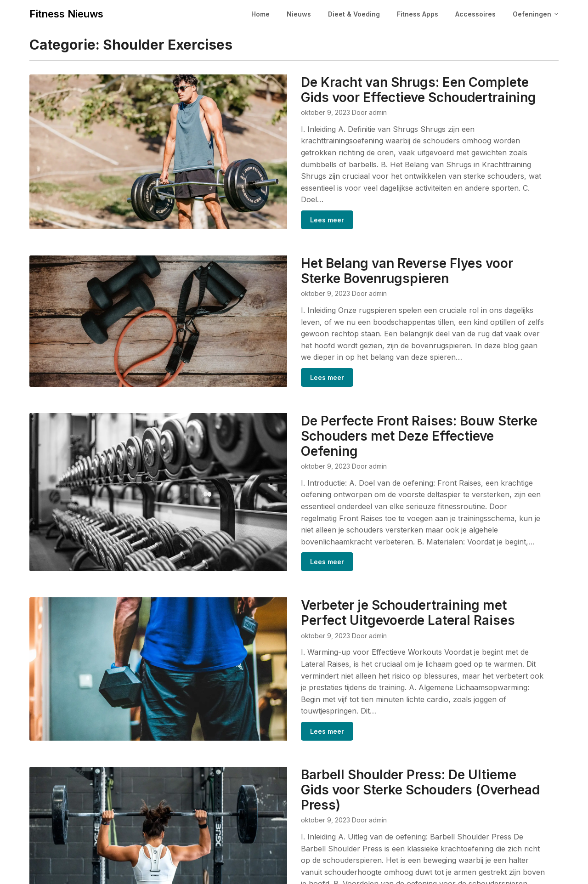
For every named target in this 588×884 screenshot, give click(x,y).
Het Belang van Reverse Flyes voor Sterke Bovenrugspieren (382, 249)
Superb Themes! (384, 871)
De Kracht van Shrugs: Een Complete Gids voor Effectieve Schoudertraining (400, 90)
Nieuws (299, 14)
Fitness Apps (418, 14)
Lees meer (281, 197)
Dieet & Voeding (354, 14)
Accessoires (475, 14)
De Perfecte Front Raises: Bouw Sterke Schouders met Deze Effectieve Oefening (382, 396)
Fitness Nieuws (66, 14)
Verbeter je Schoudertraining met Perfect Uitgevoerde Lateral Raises (382, 555)
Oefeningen (532, 14)
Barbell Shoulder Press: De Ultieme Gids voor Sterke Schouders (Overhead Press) (394, 714)
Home (260, 14)
